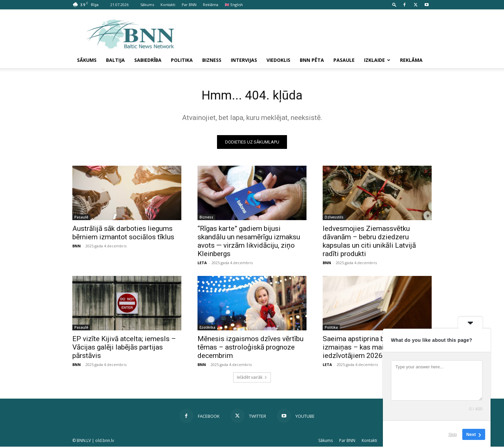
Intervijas (244, 60)
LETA (202, 264)
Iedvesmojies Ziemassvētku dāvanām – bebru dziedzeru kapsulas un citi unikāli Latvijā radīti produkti (369, 242)
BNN (77, 247)
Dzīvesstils (334, 218)
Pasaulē (81, 218)
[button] (394, 5)
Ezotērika (207, 329)
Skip (453, 434)
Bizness (212, 60)
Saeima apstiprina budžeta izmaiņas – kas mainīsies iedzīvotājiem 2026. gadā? (364, 349)
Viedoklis (278, 60)
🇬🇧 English (234, 5)
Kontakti (168, 5)
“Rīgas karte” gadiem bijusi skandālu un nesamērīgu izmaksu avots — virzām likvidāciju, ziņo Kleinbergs (249, 242)
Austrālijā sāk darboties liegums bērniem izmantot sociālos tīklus (123, 234)
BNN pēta (312, 60)
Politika (182, 60)
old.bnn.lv (105, 442)
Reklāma (211, 5)
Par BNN (189, 5)
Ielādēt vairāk (252, 379)
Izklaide (377, 60)
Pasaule (344, 60)
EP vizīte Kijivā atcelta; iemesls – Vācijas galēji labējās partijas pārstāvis (124, 349)
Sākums (147, 5)
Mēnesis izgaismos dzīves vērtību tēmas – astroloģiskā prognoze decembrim (250, 349)
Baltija (115, 60)
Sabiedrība (148, 60)
